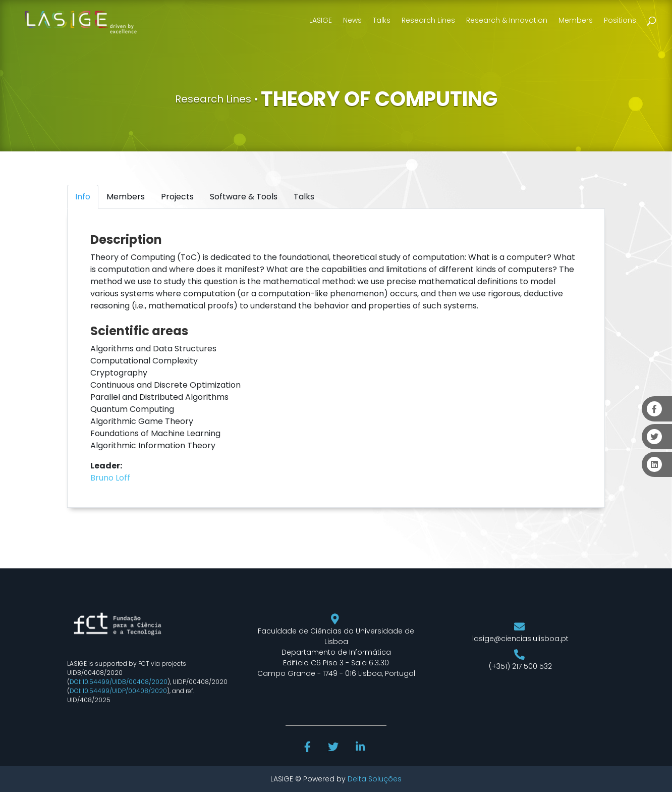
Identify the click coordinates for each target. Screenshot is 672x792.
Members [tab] (126, 197)
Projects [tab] (177, 197)
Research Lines (428, 20)
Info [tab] (83, 197)
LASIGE (321, 20)
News (352, 20)
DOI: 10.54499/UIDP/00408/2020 (118, 691)
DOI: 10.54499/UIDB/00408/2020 (119, 682)
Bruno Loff (110, 478)
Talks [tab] (304, 197)
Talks (382, 20)
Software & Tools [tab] (244, 197)
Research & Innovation (507, 20)
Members (576, 20)
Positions (620, 20)
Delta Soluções (375, 779)
